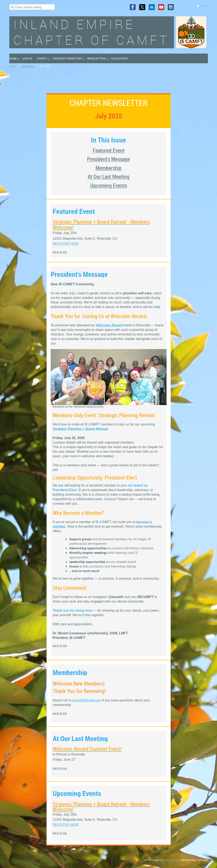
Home (13, 66)
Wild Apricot (172, 860)
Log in (204, 6)
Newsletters (28, 66)
